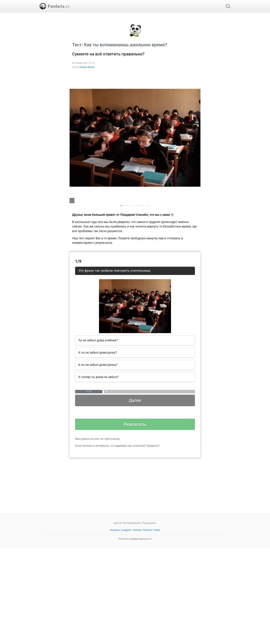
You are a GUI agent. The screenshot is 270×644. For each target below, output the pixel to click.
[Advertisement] (135, 37)
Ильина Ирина (87, 115)
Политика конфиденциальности (135, 635)
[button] (197, 186)
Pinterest (147, 626)
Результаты (135, 521)
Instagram (126, 626)
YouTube (137, 626)
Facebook (115, 626)
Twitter (157, 626)
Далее (135, 449)
